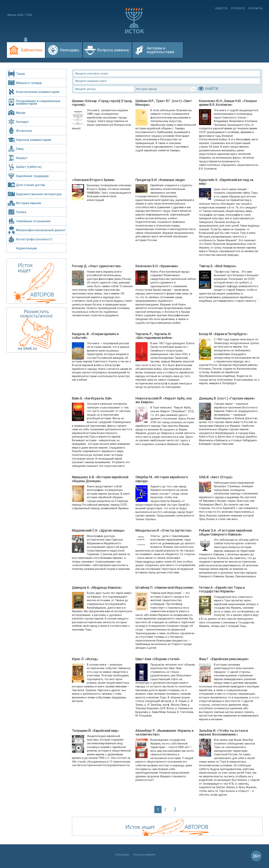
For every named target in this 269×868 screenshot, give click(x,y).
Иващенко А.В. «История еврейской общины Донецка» (100, 479)
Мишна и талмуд (29, 83)
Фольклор (24, 131)
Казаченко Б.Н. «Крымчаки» (157, 266)
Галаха (21, 212)
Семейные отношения (33, 221)
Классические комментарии (38, 92)
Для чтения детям (31, 185)
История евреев (29, 203)
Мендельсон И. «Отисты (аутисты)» (164, 530)
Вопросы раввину (113, 50)
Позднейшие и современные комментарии (38, 102)
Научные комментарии (34, 140)
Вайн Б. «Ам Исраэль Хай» (92, 398)
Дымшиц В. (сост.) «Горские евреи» (227, 398)
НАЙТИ (212, 89)
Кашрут (22, 158)
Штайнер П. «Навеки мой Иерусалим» (165, 588)
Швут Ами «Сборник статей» (158, 659)
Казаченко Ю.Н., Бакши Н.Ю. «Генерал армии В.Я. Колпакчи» (228, 103)
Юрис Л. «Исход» (85, 659)
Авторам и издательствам (160, 50)
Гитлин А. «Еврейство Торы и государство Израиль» (222, 589)
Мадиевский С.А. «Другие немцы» (98, 530)
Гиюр (20, 149)
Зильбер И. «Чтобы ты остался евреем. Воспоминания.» (223, 733)
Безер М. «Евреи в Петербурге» (223, 334)
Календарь (70, 50)
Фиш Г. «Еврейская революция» (224, 659)
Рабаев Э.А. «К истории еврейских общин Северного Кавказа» (226, 532)
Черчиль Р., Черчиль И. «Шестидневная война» (154, 336)
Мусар (21, 113)
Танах (21, 74)
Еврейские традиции (32, 176)
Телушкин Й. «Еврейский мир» (95, 731)
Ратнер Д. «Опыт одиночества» (97, 266)
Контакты (255, 8)
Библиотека (32, 50)
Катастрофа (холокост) (34, 239)
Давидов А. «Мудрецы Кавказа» (97, 588)
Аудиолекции (27, 248)
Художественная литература (39, 194)
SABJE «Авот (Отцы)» (216, 477)
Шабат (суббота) (29, 167)
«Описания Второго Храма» (93, 180)
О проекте (238, 8)
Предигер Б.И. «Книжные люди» (160, 180)
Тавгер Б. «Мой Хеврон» (218, 266)
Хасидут (23, 122)
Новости (221, 8)
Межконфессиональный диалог (41, 230)
